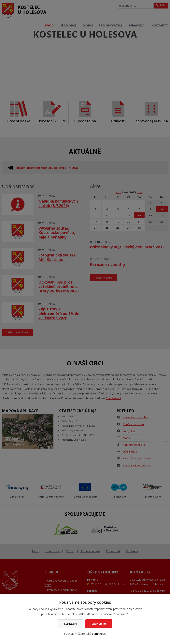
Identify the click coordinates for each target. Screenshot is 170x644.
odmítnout (99, 634)
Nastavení (71, 624)
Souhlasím (99, 624)
